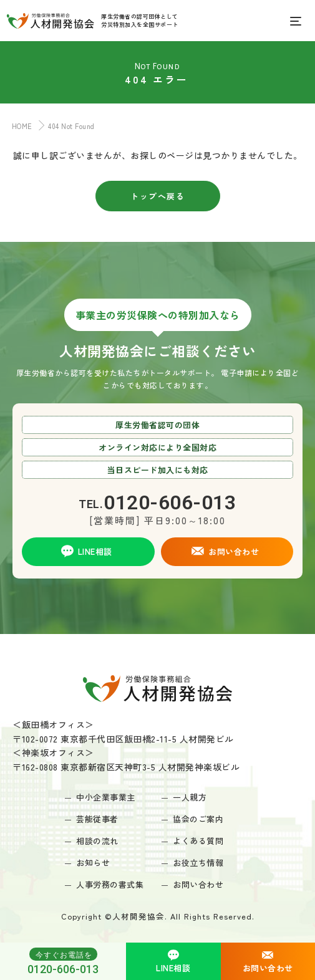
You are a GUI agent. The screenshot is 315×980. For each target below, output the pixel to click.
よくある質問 (198, 841)
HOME (19, 126)
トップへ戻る (157, 196)
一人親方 (190, 797)
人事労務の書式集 (110, 884)
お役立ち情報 (198, 862)
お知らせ (93, 862)
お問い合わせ (198, 884)
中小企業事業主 (106, 797)
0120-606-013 (63, 961)
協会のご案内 (198, 819)
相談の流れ (97, 841)
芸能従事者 (97, 819)
